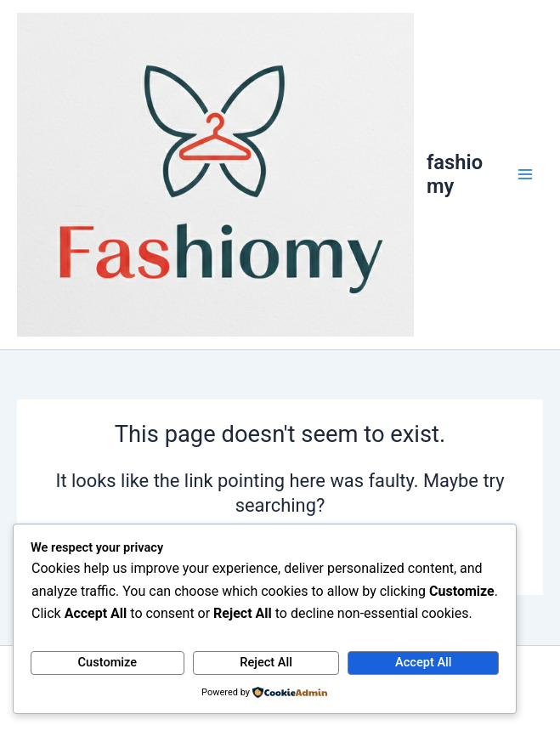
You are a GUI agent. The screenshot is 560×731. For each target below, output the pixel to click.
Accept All (423, 662)
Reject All (266, 662)
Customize (108, 662)
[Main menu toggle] (525, 175)
